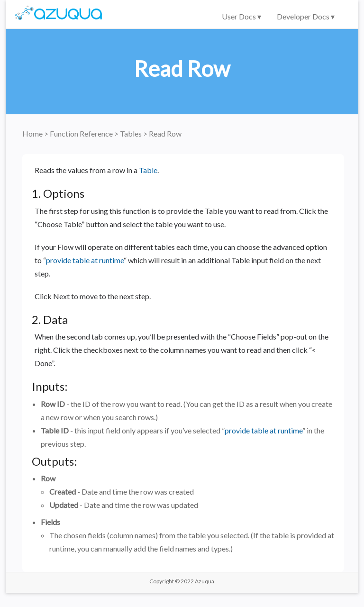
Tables (132, 133)
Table (148, 170)
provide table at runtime (85, 260)
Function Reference (82, 133)
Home (33, 133)
